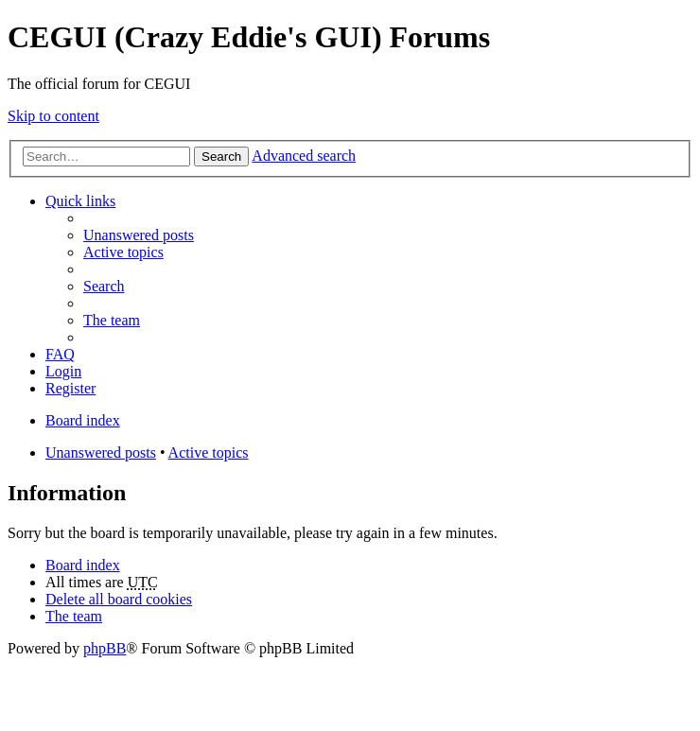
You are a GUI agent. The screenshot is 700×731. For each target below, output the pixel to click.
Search (221, 157)
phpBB (105, 648)
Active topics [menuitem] (123, 252)
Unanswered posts (101, 453)
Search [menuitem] (104, 286)
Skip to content (53, 116)
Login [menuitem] (63, 371)
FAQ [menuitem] (60, 354)
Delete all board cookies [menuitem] (119, 599)
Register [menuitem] (70, 388)
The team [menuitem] (112, 320)
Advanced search (304, 156)
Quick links (80, 201)
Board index (83, 565)
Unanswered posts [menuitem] (139, 235)
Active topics (209, 453)
